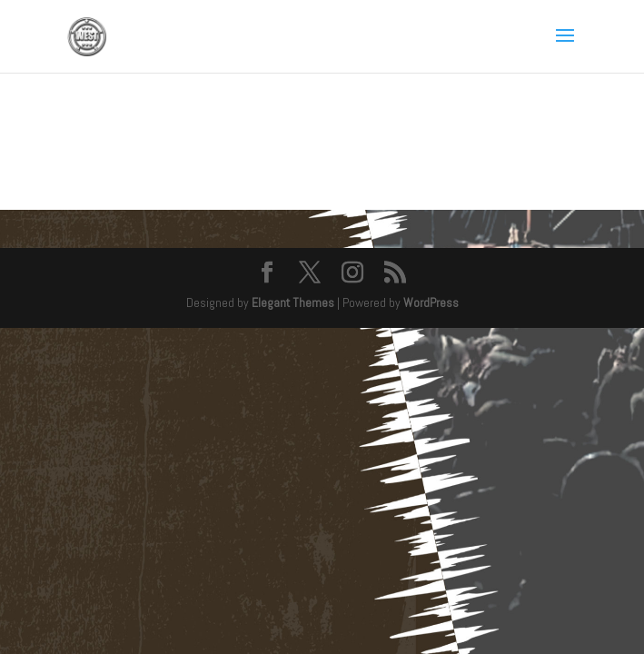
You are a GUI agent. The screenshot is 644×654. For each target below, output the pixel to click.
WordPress (431, 302)
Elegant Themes (293, 302)
